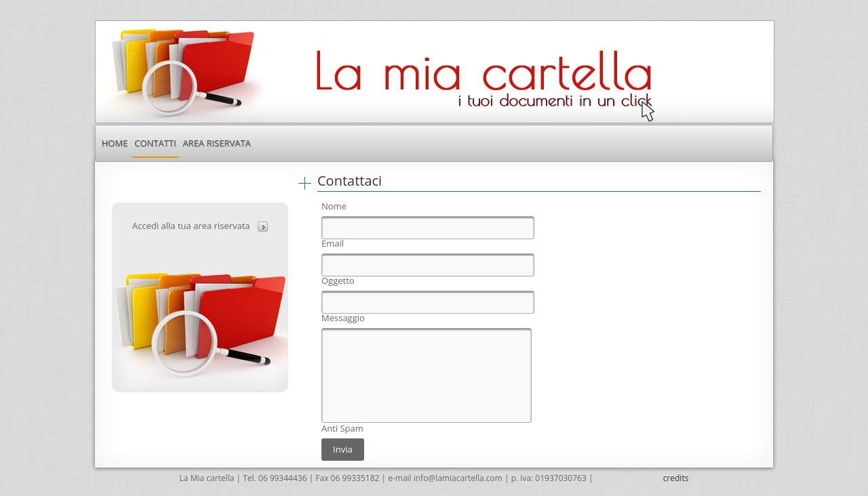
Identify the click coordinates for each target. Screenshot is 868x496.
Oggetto (338, 281)
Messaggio (343, 318)
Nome (334, 206)
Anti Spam (342, 429)
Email (333, 244)
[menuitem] (115, 143)
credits (676, 478)
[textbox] (428, 228)
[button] (263, 227)
